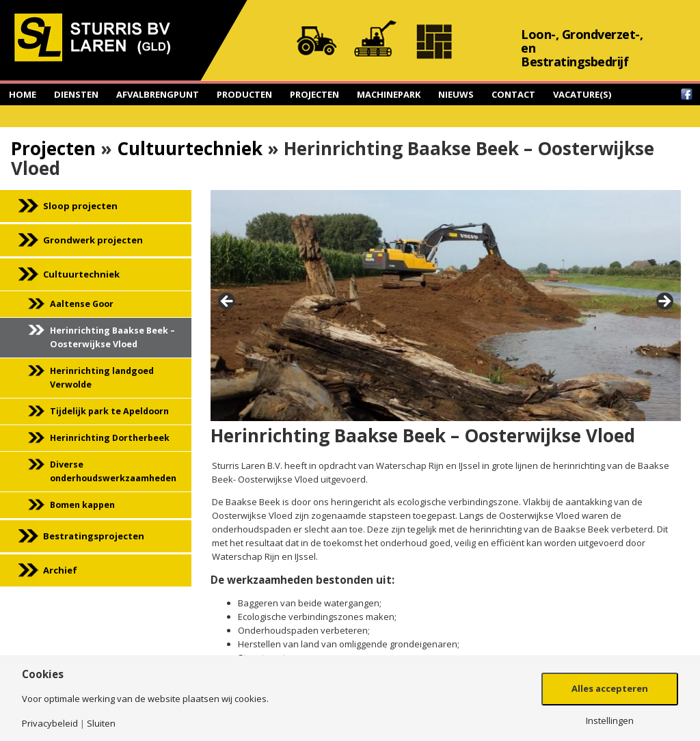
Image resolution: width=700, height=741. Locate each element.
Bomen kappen (82, 505)
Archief (60, 570)
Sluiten (101, 724)
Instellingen (610, 721)
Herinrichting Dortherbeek (110, 438)
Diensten (76, 94)
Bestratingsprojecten (94, 536)
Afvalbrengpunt (158, 94)
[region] (446, 306)
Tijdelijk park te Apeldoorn (109, 411)
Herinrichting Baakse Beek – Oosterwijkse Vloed (112, 337)
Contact (513, 94)
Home (23, 94)
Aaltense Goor (82, 304)
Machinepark (389, 94)
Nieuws (456, 94)
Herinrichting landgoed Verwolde (102, 378)
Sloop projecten (80, 206)
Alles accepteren (610, 688)
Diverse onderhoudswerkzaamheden (113, 471)
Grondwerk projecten (93, 240)
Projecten (314, 94)
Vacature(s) (582, 94)
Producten (244, 94)
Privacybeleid (50, 724)
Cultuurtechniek (190, 148)
